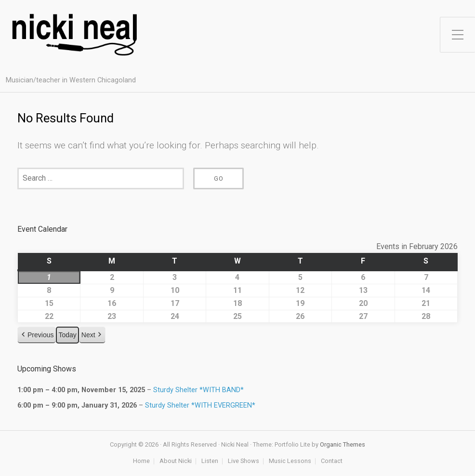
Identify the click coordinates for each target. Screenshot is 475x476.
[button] (37, 336)
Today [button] (67, 335)
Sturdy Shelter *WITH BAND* (198, 390)
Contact (332, 461)
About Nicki (176, 461)
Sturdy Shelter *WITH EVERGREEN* (200, 405)
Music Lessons (290, 461)
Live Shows (244, 461)
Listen (210, 461)
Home (141, 461)
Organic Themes (343, 444)
